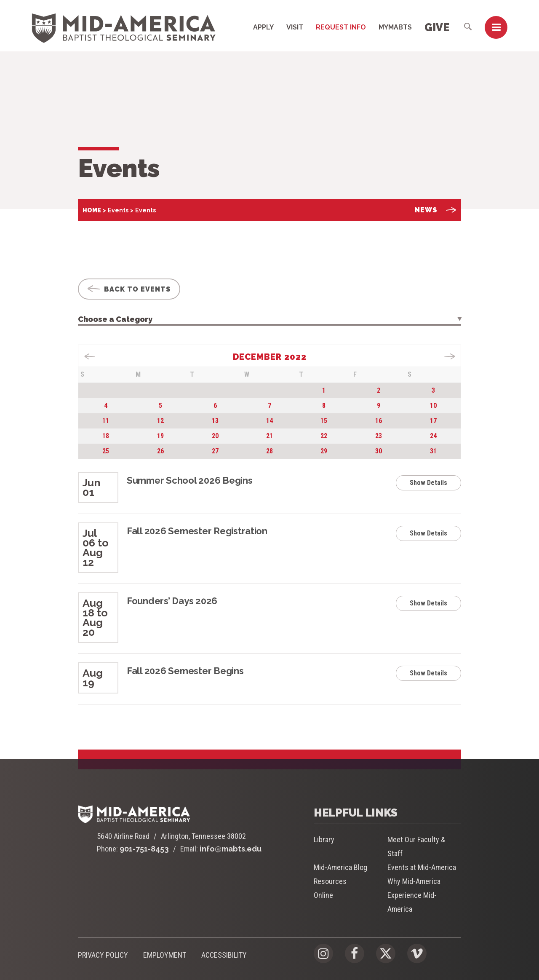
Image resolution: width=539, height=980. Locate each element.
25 (106, 451)
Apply (263, 27)
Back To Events (129, 289)
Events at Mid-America (422, 867)
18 (106, 436)
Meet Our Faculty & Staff (416, 846)
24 (433, 436)
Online (323, 895)
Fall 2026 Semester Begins (185, 671)
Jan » (450, 356)
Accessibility (224, 955)
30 (379, 451)
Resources (330, 881)
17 (433, 421)
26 (160, 451)
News (436, 210)
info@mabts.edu (231, 849)
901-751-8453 (144, 849)
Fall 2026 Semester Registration (197, 531)
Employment (165, 955)
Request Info (341, 27)
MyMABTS (395, 27)
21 (269, 436)
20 (215, 436)
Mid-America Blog (340, 867)
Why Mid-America (414, 881)
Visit (295, 27)
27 (215, 451)
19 (160, 436)
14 (269, 421)
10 (433, 406)
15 (324, 421)
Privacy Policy (103, 955)
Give (437, 27)
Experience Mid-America (412, 902)
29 (324, 451)
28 (269, 451)
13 (215, 421)
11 (106, 421)
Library (324, 839)
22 (324, 436)
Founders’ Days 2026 (172, 601)
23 (379, 436)
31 (433, 451)
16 (379, 421)
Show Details (428, 483)
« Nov (90, 356)
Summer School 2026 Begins (190, 480)
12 (160, 421)
